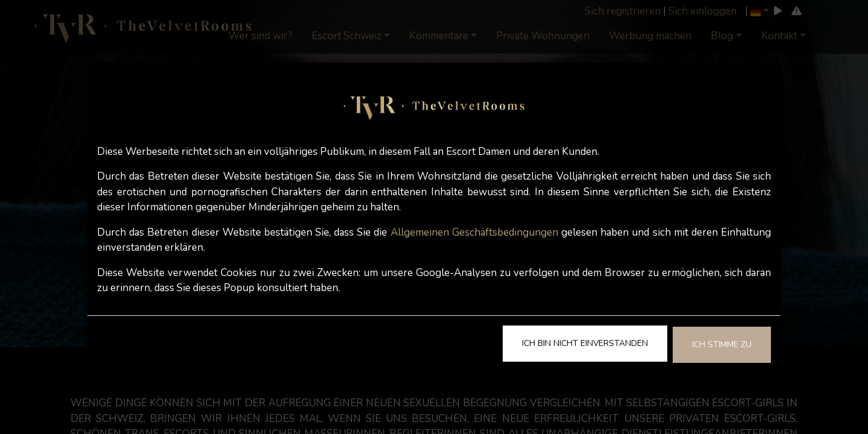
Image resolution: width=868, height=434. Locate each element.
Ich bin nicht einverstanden (585, 343)
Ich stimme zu (722, 344)
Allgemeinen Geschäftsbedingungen (474, 232)
